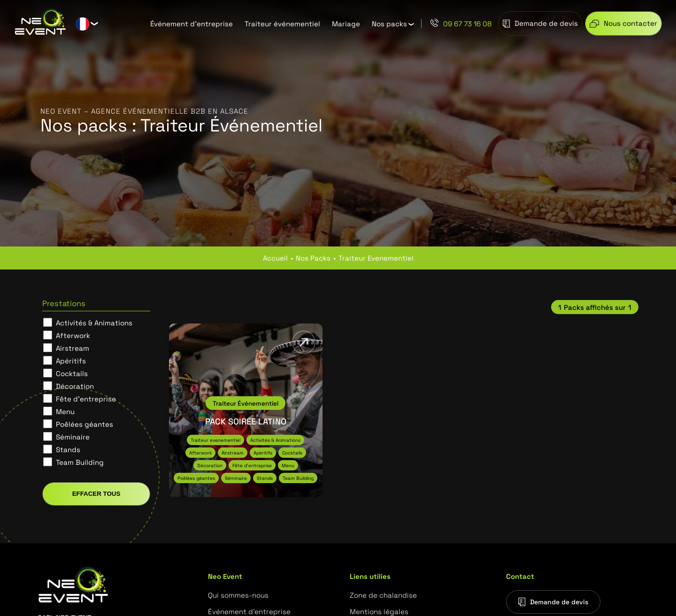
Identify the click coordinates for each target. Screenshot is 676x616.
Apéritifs (71, 361)
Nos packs (389, 23)
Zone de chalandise (383, 595)
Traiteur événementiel (282, 23)
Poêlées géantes (84, 424)
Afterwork (73, 335)
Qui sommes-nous (238, 595)
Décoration (75, 386)
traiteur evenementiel (376, 258)
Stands (68, 449)
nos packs (313, 258)
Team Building (80, 462)
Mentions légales (379, 611)
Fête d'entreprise (86, 399)
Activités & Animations (94, 323)
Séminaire (73, 437)
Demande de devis (553, 602)
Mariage (346, 23)
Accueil (275, 258)
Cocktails (72, 373)
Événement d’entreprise (192, 23)
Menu (65, 411)
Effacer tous (96, 494)
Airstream (73, 348)
